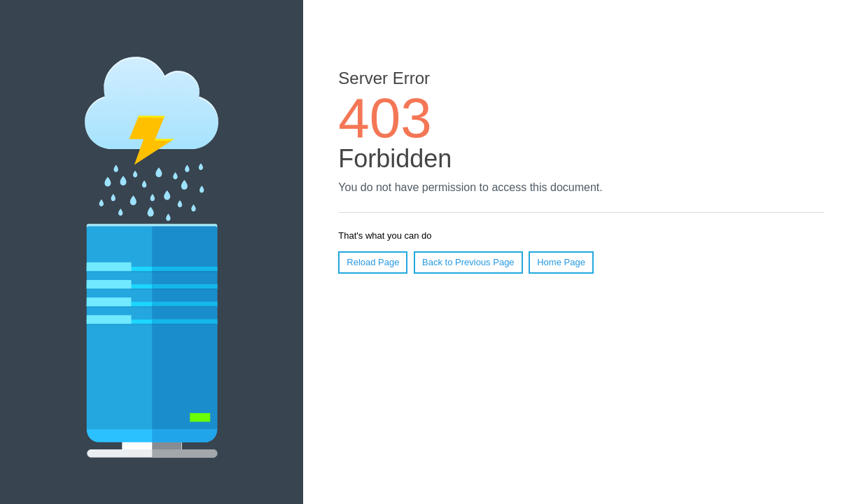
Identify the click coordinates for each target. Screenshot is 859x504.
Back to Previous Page (468, 262)
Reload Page (373, 262)
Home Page (561, 262)
